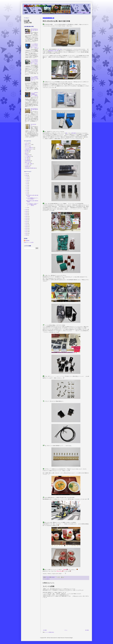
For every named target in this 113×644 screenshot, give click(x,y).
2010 (26, 233)
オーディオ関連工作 (29, 148)
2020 (26, 217)
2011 (26, 232)
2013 (26, 228)
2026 (26, 174)
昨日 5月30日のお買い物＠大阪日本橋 (34, 30)
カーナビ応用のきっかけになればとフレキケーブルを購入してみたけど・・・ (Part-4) (34, 62)
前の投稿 (87, 630)
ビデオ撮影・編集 (29, 164)
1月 (27, 208)
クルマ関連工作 (28, 156)
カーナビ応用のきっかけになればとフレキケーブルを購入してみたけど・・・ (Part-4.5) (35, 46)
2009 (26, 235)
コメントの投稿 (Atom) (49, 632)
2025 (26, 176)
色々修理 (27, 158)
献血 (26, 153)
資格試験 (27, 167)
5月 (27, 189)
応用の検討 (74, 133)
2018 (26, 220)
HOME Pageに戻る (83, 12)
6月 (27, 187)
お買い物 (59, 49)
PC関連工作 (27, 155)
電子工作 (27, 146)
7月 (27, 185)
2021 (26, 215)
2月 (27, 194)
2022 (26, 213)
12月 (27, 177)
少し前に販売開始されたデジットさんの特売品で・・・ (32, 199)
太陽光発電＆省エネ (29, 149)
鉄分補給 (27, 150)
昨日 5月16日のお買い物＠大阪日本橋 (34, 110)
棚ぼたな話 (27, 162)
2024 (26, 210)
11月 (27, 179)
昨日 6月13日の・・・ (34, 125)
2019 (26, 218)
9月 (27, 182)
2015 (26, 225)
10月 (27, 180)
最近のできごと (28, 145)
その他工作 (27, 165)
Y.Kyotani (27, 241)
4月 (27, 190)
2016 (26, 223)
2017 (26, 222)
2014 (26, 227)
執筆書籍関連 (28, 161)
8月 (27, 184)
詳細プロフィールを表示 (29, 242)
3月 (27, 192)
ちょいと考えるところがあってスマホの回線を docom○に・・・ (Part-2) (32, 205)
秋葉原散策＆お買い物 (53, 51)
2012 (26, 230)
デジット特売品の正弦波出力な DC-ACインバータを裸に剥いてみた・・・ (35, 79)
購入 (67, 133)
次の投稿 (45, 630)
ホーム (66, 630)
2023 (26, 211)
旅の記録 (27, 152)
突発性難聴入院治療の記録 (30, 168)
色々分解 (27, 159)
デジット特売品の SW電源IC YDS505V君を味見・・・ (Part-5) (34, 94)
